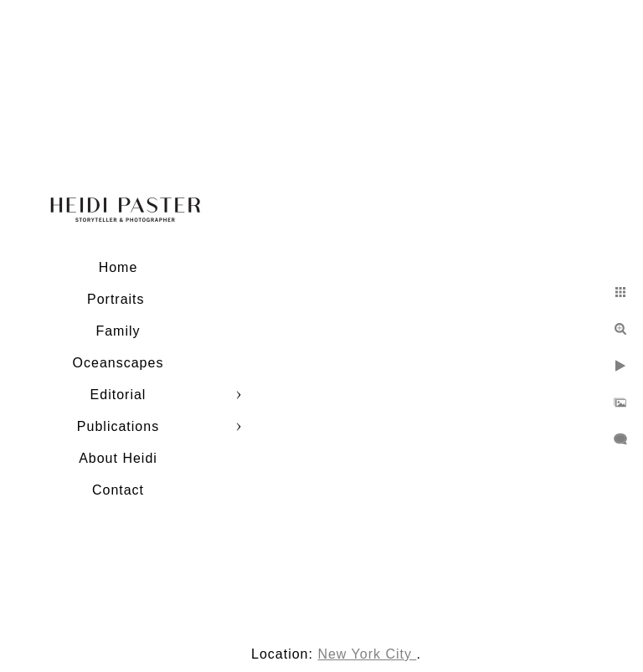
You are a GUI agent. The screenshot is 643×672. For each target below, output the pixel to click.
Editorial (118, 395)
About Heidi (118, 458)
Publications (118, 426)
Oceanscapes (118, 363)
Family (118, 331)
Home (118, 267)
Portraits (118, 299)
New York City (367, 654)
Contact (118, 490)
